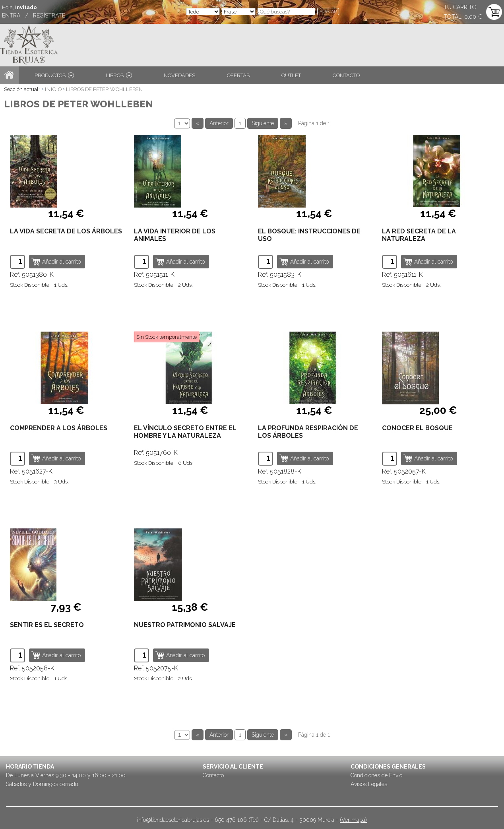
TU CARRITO (460, 7)
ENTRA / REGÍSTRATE (34, 16)
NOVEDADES (179, 75)
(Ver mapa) (353, 820)
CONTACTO (346, 75)
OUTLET (291, 75)
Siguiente (263, 123)
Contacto (213, 775)
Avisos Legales (369, 784)
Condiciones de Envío (376, 775)
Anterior (219, 123)
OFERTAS (238, 75)
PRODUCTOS (54, 75)
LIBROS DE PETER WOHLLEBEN (104, 89)
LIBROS (119, 75)
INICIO (53, 89)
